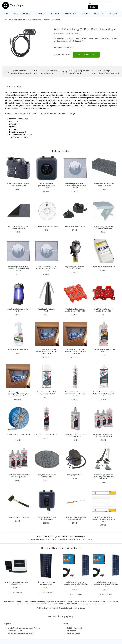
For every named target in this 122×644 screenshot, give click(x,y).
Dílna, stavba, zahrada (21, 20)
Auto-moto (55, 14)
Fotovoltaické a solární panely (68, 539)
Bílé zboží (113, 14)
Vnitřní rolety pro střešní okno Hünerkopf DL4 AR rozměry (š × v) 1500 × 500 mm (18, 394)
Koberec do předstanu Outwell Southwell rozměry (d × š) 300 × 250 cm (75, 186)
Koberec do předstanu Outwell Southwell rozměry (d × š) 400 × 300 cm (47, 269)
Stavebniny (40, 14)
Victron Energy (112, 38)
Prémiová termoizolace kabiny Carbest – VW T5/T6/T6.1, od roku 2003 (104, 519)
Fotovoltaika (82, 539)
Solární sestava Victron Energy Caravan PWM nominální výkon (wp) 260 (76, 584)
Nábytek (85, 14)
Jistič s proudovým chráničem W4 (104, 267)
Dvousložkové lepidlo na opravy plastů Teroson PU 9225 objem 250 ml (75, 394)
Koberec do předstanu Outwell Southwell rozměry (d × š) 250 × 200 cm (18, 269)
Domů (6, 14)
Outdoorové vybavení (22, 14)
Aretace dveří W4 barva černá (75, 226)
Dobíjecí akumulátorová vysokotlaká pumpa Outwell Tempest (47, 186)
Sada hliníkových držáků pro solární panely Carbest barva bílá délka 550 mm (104, 477)
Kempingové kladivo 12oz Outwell (18, 517)
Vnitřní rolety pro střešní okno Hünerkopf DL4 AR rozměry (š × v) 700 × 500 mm (75, 351)
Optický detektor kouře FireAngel (47, 226)
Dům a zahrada (70, 14)
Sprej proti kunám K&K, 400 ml (18, 350)
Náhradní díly (99, 14)
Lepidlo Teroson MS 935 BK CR (47, 434)
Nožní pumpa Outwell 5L (75, 475)
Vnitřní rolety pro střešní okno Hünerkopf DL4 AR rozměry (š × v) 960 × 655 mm (47, 351)
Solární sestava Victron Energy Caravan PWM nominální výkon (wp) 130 (106, 584)
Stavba (89, 539)
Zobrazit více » (80, 41)
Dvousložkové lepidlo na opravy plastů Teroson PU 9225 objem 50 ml (104, 394)
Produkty (11, 20)
